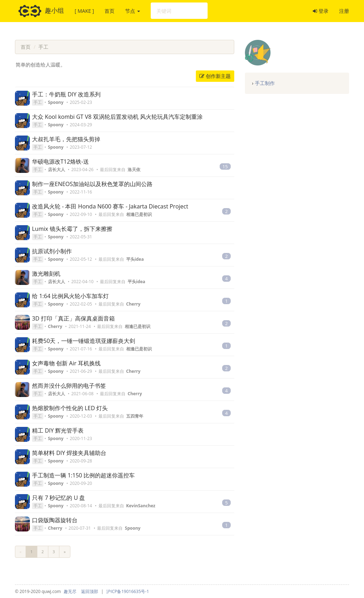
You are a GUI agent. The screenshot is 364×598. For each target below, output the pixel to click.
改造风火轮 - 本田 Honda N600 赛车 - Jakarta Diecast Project (110, 206)
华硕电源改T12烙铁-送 (60, 162)
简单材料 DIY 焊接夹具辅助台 (69, 453)
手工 (43, 47)
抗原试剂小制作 (52, 251)
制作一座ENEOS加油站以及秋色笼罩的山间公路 (92, 184)
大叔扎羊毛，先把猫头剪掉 (66, 139)
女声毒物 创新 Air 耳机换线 (66, 363)
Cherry (55, 326)
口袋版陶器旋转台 (55, 520)
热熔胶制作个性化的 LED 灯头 (70, 408)
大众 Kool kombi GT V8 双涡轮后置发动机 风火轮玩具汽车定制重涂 (117, 117)
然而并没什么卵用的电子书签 (69, 386)
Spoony (56, 102)
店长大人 (57, 170)
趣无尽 (70, 591)
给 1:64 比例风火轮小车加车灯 (70, 296)
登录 (321, 11)
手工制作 (265, 83)
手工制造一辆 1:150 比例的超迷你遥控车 (83, 475)
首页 (109, 11)
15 (225, 166)
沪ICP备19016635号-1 (128, 591)
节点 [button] (133, 11)
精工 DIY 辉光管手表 (58, 430)
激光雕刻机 (46, 274)
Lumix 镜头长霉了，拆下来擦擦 (72, 229)
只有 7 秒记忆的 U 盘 (58, 498)
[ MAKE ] (84, 11)
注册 (344, 11)
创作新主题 (215, 76)
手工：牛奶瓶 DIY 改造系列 (66, 94)
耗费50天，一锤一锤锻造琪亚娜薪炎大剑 (84, 341)
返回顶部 (90, 591)
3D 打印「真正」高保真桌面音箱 (73, 318)
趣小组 (41, 11)
